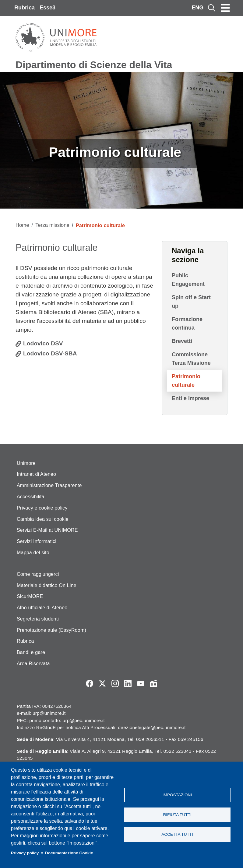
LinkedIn (128, 683)
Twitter (102, 683)
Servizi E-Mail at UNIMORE (47, 530)
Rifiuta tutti (177, 815)
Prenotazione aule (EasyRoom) (51, 630)
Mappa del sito (33, 553)
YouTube (141, 683)
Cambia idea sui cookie (43, 519)
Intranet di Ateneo (36, 474)
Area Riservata (33, 664)
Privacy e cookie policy (42, 508)
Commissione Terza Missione (191, 359)
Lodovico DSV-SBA (50, 353)
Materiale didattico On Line (47, 585)
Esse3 (48, 8)
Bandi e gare (31, 652)
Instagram (115, 683)
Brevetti (182, 341)
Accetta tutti (177, 834)
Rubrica (25, 8)
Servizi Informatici (37, 541)
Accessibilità (31, 497)
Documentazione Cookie (69, 853)
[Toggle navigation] (225, 8)
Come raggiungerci (38, 574)
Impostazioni (177, 795)
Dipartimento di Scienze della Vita (94, 65)
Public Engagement (188, 280)
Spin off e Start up (191, 302)
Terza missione (52, 225)
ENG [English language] (197, 8)
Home (22, 225)
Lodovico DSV (43, 343)
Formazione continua (187, 323)
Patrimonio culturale (186, 381)
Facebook (90, 683)
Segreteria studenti (38, 619)
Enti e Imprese (190, 398)
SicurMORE (30, 596)
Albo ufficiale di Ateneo (42, 608)
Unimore (26, 463)
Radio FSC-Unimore (153, 683)
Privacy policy (25, 853)
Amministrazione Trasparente (49, 485)
